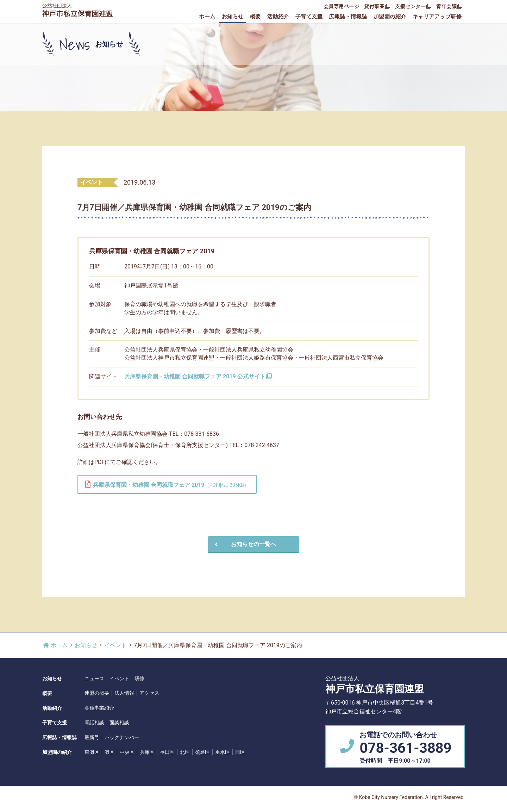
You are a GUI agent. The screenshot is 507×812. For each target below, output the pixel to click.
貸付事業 (377, 6)
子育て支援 (309, 17)
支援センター (413, 6)
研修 (139, 678)
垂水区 (223, 752)
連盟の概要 (97, 693)
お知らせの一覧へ (244, 544)
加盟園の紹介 (390, 17)
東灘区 (92, 752)
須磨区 (202, 752)
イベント (115, 645)
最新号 (92, 737)
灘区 (109, 752)
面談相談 (119, 723)
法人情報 (124, 693)
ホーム (207, 17)
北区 (185, 752)
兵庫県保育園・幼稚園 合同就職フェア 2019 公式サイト (198, 376)
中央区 (127, 752)
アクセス (149, 693)
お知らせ (233, 17)
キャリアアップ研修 (437, 17)
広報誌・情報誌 (348, 17)
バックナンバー (122, 737)
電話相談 (94, 723)
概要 (255, 17)
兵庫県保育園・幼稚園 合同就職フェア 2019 (167, 485)
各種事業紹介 (99, 708)
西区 (240, 752)
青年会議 (449, 6)
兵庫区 (147, 752)
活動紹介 (278, 17)
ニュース (94, 678)
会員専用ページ (342, 6)
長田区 (167, 752)
